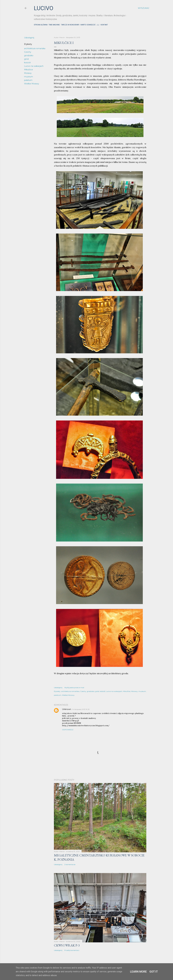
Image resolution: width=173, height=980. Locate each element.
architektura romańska (35, 48)
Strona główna (41, 25)
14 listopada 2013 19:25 (81, 709)
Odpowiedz (68, 730)
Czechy (28, 52)
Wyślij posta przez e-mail (74, 688)
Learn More (138, 972)
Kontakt (104, 25)
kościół (27, 63)
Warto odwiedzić (88, 25)
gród (26, 59)
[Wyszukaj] (143, 8)
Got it (154, 972)
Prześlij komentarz (72, 950)
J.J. (98, 25)
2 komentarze (70, 864)
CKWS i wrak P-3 (67, 945)
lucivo (44, 8)
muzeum (29, 77)
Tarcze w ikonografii (70, 25)
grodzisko (29, 56)
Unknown (67, 709)
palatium (28, 80)
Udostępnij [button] (29, 38)
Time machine (54, 25)
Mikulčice (29, 70)
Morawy (28, 73)
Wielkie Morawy (32, 84)
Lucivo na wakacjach (34, 66)
